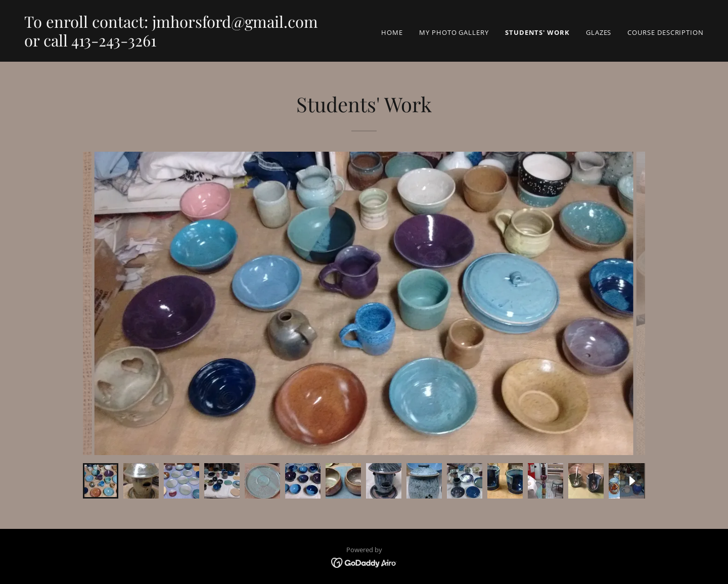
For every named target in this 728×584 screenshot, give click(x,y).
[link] (171, 44)
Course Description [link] (666, 32)
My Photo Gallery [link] (454, 32)
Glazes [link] (599, 32)
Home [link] (392, 32)
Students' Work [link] (537, 32)
